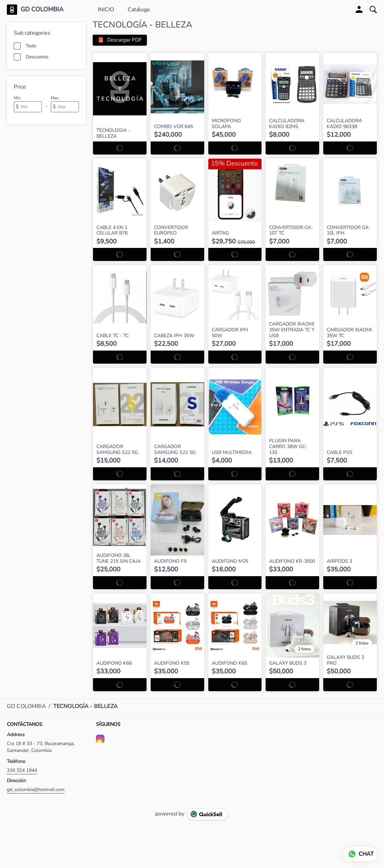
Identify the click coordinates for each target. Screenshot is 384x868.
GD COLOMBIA (42, 10)
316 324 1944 (22, 770)
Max (55, 98)
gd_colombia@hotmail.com (36, 790)
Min (17, 98)
